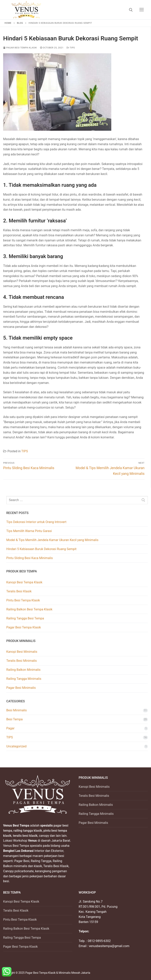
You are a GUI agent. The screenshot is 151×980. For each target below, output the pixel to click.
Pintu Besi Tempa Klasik (23, 600)
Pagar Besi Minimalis (21, 688)
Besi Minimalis (17, 710)
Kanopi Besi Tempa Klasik (24, 582)
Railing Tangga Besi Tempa (25, 618)
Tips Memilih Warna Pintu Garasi (29, 531)
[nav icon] (142, 10)
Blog (20, 23)
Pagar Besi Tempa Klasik (20, 48)
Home (8, 23)
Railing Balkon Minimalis (23, 670)
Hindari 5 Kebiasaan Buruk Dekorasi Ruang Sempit (41, 549)
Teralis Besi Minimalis (22, 661)
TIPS (71, 48)
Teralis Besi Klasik (19, 591)
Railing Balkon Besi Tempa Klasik (29, 609)
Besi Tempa (14, 719)
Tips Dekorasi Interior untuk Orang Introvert (36, 522)
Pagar (10, 728)
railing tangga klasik (27, 831)
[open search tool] (131, 10)
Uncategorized (16, 746)
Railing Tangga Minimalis (24, 679)
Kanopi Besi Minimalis (22, 652)
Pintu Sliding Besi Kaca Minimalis (30, 558)
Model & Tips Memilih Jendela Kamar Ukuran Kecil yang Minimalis (52, 540)
